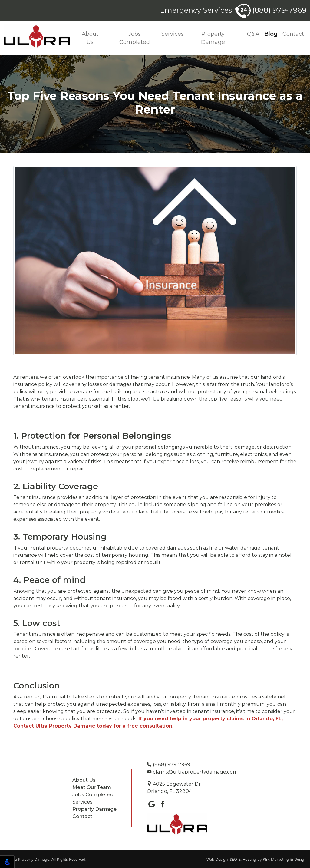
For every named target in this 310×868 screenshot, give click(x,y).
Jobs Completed (135, 38)
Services (173, 34)
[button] (107, 38)
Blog (271, 34)
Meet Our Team (92, 787)
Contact (293, 34)
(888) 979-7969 (271, 10)
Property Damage (213, 38)
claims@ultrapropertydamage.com (192, 772)
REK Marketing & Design (285, 859)
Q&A (253, 34)
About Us (90, 38)
